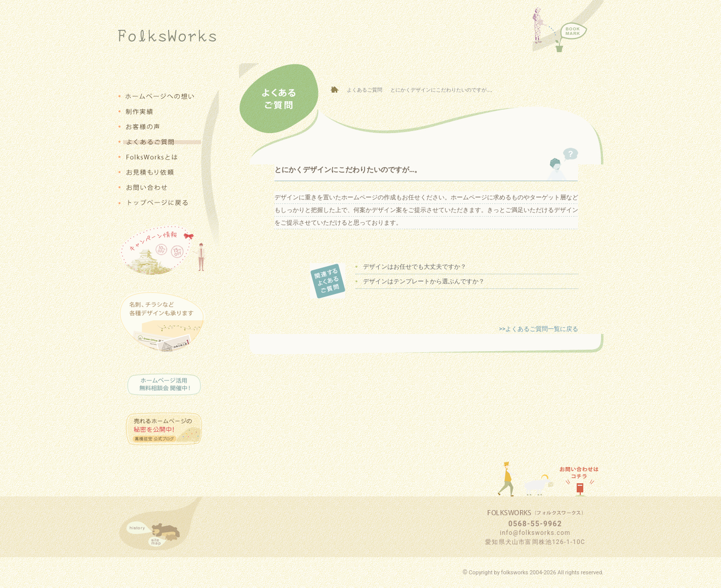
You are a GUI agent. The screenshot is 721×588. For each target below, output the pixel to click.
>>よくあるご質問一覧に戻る (538, 329)
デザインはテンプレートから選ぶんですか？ (424, 281)
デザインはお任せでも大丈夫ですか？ (415, 267)
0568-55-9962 (535, 524)
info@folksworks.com (535, 533)
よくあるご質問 (365, 90)
